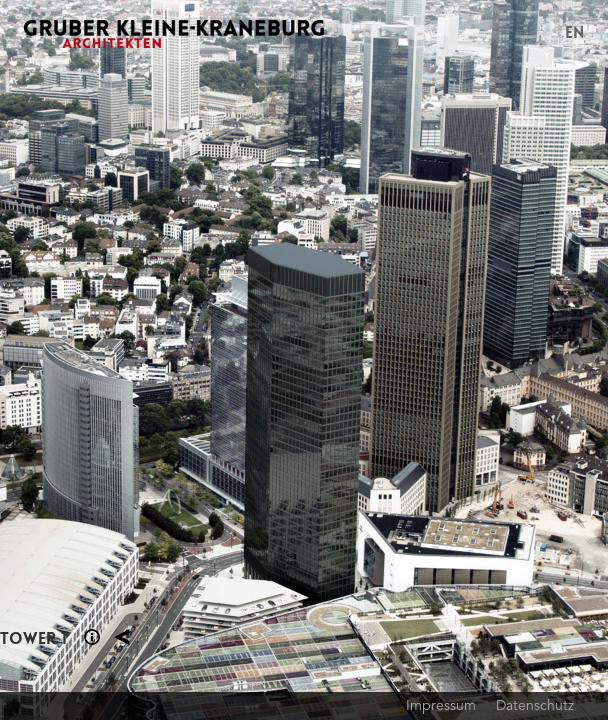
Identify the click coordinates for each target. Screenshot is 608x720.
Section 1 (92, 637)
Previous (152, 360)
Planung (122, 637)
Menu (541, 34)
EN (574, 32)
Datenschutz (535, 705)
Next (456, 360)
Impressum (441, 705)
